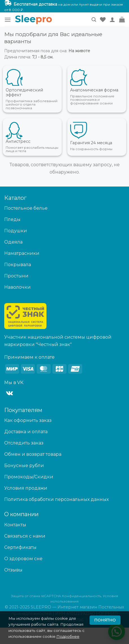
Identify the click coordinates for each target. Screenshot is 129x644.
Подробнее (68, 636)
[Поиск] (94, 20)
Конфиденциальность (82, 596)
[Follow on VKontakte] (9, 393)
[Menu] (8, 20)
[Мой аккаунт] (112, 19)
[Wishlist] (103, 19)
